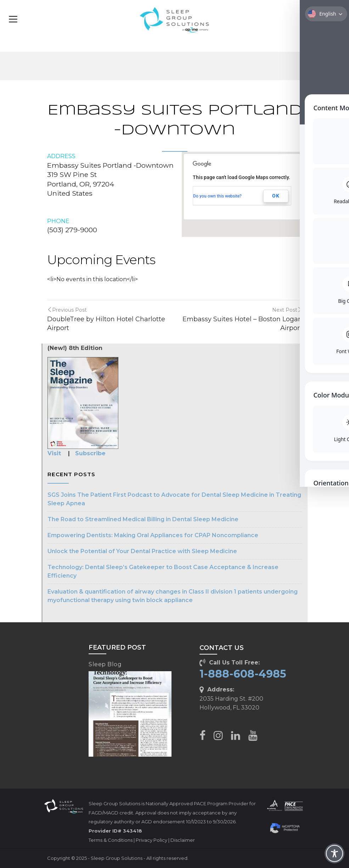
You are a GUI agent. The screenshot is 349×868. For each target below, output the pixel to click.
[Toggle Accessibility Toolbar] (334, 853)
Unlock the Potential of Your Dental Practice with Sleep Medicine (142, 551)
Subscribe (90, 453)
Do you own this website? (217, 196)
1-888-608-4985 (243, 674)
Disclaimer (183, 840)
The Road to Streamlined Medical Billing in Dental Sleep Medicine (143, 519)
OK (276, 196)
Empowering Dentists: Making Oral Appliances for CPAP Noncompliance (153, 535)
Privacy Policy (151, 840)
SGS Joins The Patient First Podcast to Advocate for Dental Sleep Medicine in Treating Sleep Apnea (174, 499)
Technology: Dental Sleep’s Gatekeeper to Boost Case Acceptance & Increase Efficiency (163, 571)
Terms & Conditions (111, 840)
